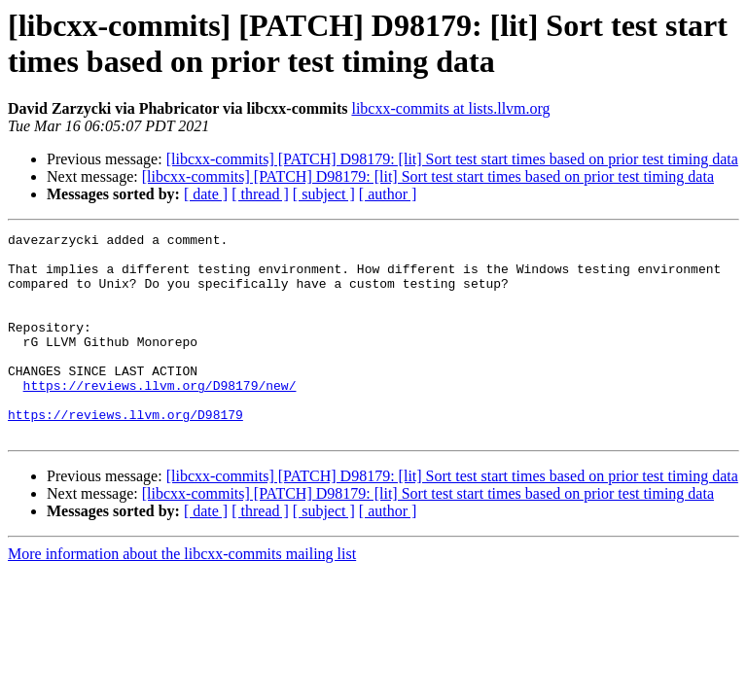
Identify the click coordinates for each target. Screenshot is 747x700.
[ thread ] (260, 194)
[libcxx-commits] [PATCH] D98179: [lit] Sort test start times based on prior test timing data (452, 159)
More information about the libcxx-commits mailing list (182, 595)
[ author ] (388, 194)
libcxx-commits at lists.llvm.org (450, 108)
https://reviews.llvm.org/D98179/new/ (160, 417)
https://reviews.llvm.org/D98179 (125, 452)
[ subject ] (324, 194)
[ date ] (206, 194)
